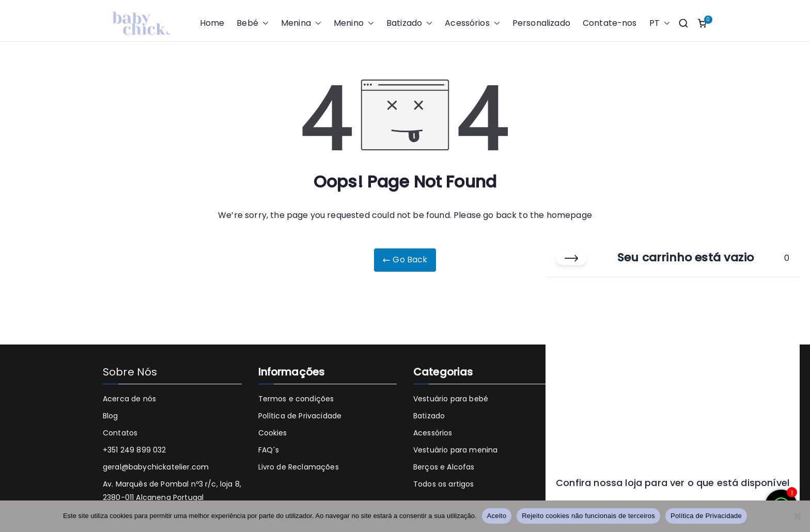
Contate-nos (610, 23)
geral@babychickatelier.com (156, 467)
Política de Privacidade (300, 416)
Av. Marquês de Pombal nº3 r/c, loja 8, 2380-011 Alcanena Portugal (172, 490)
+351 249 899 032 (135, 450)
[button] (263, 24)
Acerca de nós (129, 399)
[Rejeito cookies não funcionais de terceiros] (797, 516)
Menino (354, 24)
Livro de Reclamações (299, 467)
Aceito (497, 516)
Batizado (409, 24)
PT (660, 24)
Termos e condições (296, 399)
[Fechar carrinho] (571, 258)
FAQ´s (269, 450)
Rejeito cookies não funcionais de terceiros (588, 516)
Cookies (273, 433)
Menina (301, 24)
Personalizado (541, 23)
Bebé (253, 24)
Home (212, 23)
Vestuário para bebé (451, 399)
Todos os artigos (444, 484)
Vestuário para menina (455, 450)
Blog (111, 416)
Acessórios (472, 24)
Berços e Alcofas (444, 467)
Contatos (120, 433)
